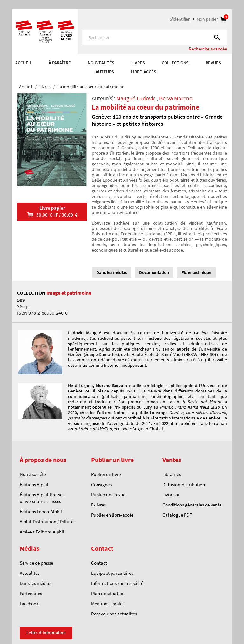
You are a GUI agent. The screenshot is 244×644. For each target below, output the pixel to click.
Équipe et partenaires (112, 573)
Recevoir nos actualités (114, 614)
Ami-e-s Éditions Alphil (42, 532)
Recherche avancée (208, 49)
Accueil (24, 63)
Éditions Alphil (34, 484)
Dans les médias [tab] (112, 272)
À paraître (60, 63)
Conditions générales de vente (192, 505)
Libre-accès (144, 72)
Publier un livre (106, 474)
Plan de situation (108, 593)
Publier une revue (108, 495)
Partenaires (31, 593)
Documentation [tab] (154, 272)
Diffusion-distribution (184, 484)
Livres (138, 63)
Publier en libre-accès (112, 515)
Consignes (101, 484)
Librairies (172, 474)
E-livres (98, 505)
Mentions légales (108, 604)
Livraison (171, 495)
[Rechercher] (155, 37)
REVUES (213, 63)
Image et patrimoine (69, 293)
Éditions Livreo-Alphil (41, 511)
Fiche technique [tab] (196, 272)
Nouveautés (101, 63)
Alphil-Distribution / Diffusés (47, 522)
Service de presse (36, 563)
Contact (99, 563)
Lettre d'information (46, 633)
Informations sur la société (117, 583)
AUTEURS (105, 72)
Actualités (30, 573)
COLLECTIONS (175, 63)
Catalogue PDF (177, 515)
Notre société (33, 474)
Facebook (29, 604)
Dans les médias (35, 583)
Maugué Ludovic (136, 98)
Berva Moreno (176, 98)
